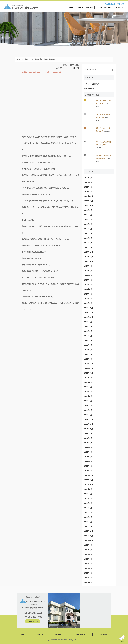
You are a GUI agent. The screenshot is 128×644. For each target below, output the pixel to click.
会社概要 (90, 8)
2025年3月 (88, 238)
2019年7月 (88, 554)
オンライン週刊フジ (103, 8)
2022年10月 (89, 373)
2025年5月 (88, 229)
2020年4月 (88, 513)
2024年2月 (88, 299)
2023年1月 (88, 359)
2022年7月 (88, 387)
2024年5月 (88, 285)
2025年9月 (88, 210)
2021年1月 (88, 471)
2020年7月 (88, 499)
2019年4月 (88, 568)
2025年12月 (89, 196)
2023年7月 (88, 331)
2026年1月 (88, 192)
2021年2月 (88, 466)
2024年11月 (89, 257)
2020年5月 (88, 508)
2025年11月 (89, 201)
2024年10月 (89, 261)
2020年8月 (88, 494)
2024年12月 (89, 252)
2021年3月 (88, 461)
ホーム (71, 8)
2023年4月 (88, 345)
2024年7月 (88, 275)
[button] (112, 70)
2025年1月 (88, 247)
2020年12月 (89, 475)
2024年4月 (88, 289)
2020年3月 (88, 517)
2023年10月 (89, 317)
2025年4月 (88, 233)
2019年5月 (88, 564)
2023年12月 (89, 308)
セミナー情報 (89, 89)
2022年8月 (88, 382)
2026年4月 (88, 178)
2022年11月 (89, 368)
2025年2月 (88, 243)
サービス (80, 8)
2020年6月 (88, 503)
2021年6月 (88, 447)
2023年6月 (88, 336)
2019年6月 (88, 559)
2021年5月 (88, 452)
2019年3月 (88, 573)
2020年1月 (88, 526)
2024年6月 (88, 280)
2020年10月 (89, 485)
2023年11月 (89, 313)
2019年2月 (88, 578)
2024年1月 (88, 303)
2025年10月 (89, 206)
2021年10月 (89, 429)
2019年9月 (88, 545)
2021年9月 (88, 433)
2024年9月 (88, 266)
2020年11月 (89, 480)
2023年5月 (88, 340)
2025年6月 (88, 224)
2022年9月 (88, 378)
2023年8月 (88, 326)
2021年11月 (89, 424)
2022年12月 (89, 364)
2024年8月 (88, 271)
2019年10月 (89, 540)
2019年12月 (89, 531)
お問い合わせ (119, 8)
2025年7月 (88, 220)
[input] (99, 69)
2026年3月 (88, 182)
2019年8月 (88, 550)
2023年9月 (88, 322)
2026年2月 (88, 187)
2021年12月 (89, 420)
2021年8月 (88, 438)
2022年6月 (88, 392)
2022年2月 (88, 410)
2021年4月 (88, 457)
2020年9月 (88, 489)
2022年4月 (88, 401)
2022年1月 (88, 415)
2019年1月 (88, 582)
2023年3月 (88, 350)
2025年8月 (88, 215)
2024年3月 (88, 294)
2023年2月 (88, 354)
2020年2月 (88, 522)
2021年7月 (88, 443)
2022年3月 (88, 406)
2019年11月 (89, 536)
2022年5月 (88, 396)
